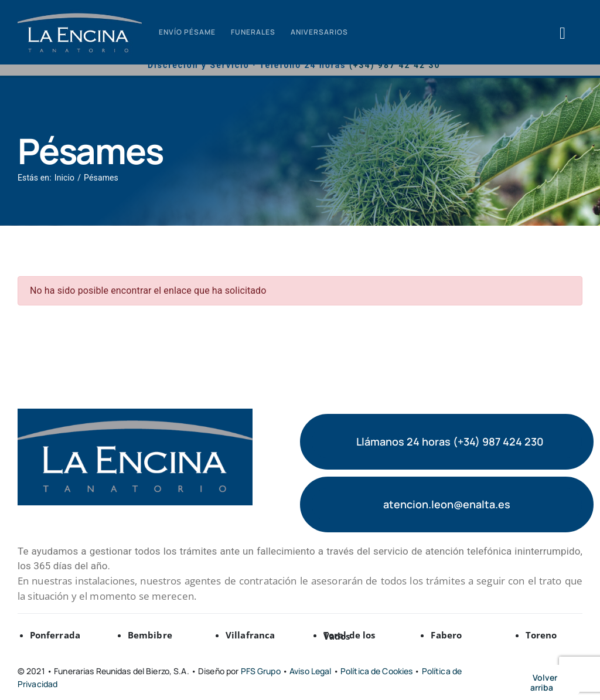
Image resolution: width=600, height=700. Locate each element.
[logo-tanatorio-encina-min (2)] (80, 13)
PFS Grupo (261, 671)
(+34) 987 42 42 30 (395, 65)
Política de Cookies (378, 671)
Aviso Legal (311, 671)
